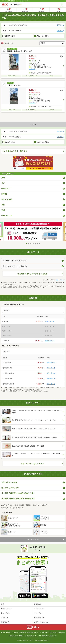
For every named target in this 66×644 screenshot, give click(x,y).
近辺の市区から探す (9, 482)
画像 (3, 210)
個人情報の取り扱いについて (32, 636)
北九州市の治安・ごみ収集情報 (15, 266)
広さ (3, 183)
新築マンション (6, 609)
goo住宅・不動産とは (6, 632)
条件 (3, 205)
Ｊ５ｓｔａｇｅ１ (14, 85)
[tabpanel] (33, 232)
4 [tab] (32, 244)
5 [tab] (34, 244)
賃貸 (2, 604)
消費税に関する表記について (49, 636)
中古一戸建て (38, 613)
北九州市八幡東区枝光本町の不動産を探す (18, 499)
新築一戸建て (5, 613)
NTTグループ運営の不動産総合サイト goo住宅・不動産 (15, 1)
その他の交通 (32, 69)
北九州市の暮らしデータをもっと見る (32, 274)
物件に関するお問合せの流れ (49, 632)
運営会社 (46, 640)
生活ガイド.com (60, 280)
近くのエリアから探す (10, 488)
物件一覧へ (49, 321)
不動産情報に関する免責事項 (16, 636)
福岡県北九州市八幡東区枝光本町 (20, 51)
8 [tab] (40, 244)
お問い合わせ (38, 640)
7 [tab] (38, 244)
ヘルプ (32, 640)
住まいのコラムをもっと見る (32, 464)
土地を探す (5, 618)
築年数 (4, 194)
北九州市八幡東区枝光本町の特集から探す (18, 493)
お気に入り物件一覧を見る (15, 151)
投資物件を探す (39, 618)
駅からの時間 (7, 199)
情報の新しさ (7, 216)
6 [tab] (36, 244)
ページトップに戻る (33, 539)
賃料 (3, 178)
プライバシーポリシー (22, 640)
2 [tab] (28, 244)
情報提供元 (61, 632)
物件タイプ (6, 189)
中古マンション (39, 609)
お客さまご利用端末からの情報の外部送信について (27, 632)
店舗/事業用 (5, 622)
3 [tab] (30, 244)
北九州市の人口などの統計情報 (15, 261)
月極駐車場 (38, 604)
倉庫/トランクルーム (41, 622)
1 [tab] (27, 244)
